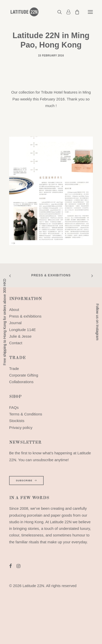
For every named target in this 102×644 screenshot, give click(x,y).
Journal (15, 323)
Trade (14, 369)
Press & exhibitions (51, 275)
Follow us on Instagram (97, 322)
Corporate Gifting (24, 375)
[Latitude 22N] (24, 12)
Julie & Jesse (20, 336)
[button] (90, 12)
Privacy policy (21, 428)
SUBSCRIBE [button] (26, 480)
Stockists (17, 421)
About (14, 310)
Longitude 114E (22, 330)
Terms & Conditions (26, 414)
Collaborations (21, 382)
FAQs (14, 407)
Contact (16, 343)
